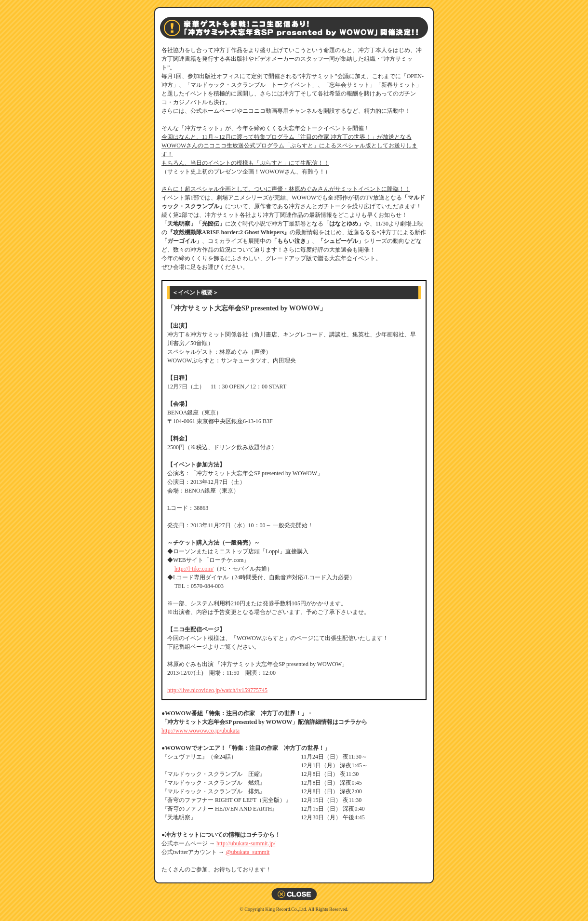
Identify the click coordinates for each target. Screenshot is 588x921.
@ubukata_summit (247, 852)
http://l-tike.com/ (194, 569)
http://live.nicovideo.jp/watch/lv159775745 (217, 690)
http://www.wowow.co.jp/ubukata (200, 731)
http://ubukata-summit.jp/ (246, 843)
